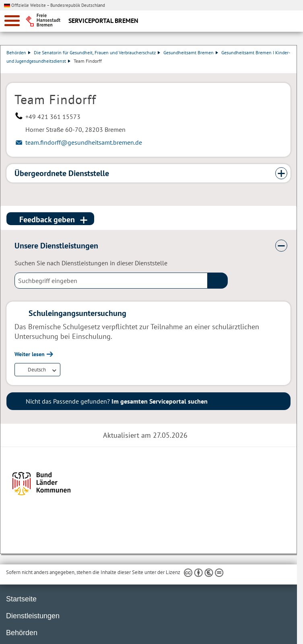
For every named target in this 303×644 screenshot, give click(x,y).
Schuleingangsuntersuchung (77, 313)
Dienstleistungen (33, 616)
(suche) (218, 281)
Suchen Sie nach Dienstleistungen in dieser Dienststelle (91, 263)
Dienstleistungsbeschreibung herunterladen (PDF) (289, 69)
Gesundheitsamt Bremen (191, 52)
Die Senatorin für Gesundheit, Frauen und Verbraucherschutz (97, 52)
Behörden (19, 52)
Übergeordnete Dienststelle (62, 173)
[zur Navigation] (12, 21)
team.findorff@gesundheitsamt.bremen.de (84, 142)
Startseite (21, 599)
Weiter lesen (30, 354)
